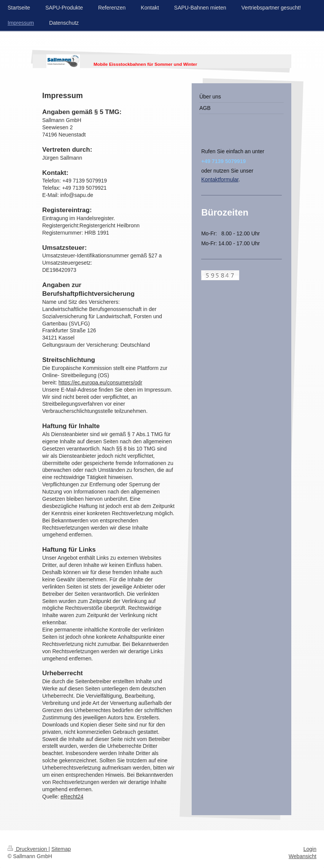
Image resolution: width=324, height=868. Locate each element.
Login (310, 849)
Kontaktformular (220, 179)
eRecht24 (72, 797)
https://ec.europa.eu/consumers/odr (100, 382)
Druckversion (28, 849)
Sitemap (61, 849)
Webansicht (303, 856)
